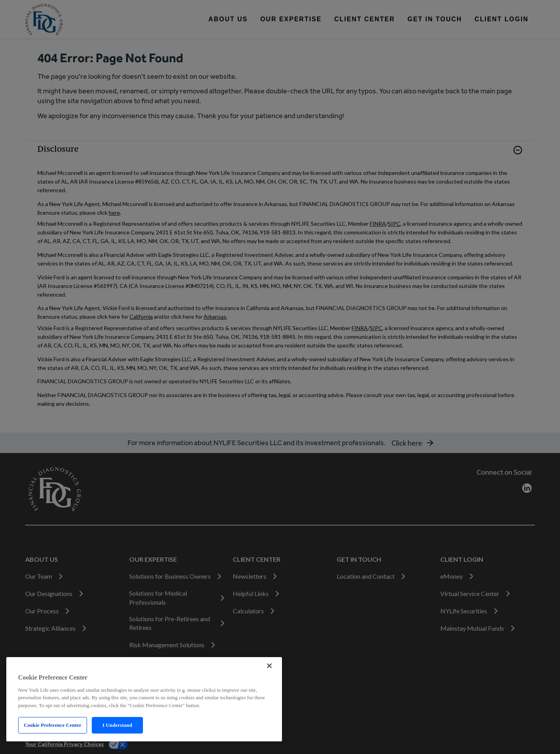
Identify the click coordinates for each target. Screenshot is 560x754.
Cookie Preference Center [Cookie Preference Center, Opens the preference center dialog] (52, 725)
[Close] (269, 666)
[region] (144, 699)
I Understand (117, 725)
